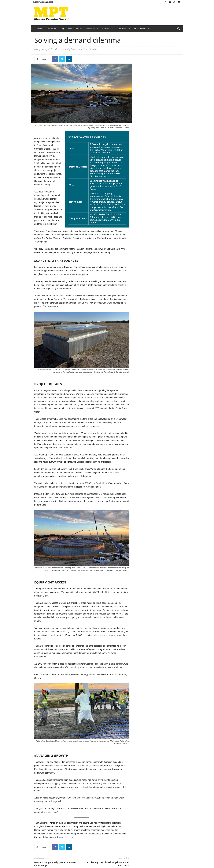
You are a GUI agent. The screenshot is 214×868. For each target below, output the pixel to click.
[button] (178, 29)
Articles (51, 29)
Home (39, 29)
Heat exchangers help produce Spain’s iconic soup (55, 864)
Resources (92, 29)
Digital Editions (75, 29)
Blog (62, 29)
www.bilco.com (66, 837)
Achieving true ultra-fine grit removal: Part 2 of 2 (108, 864)
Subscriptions (142, 29)
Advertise (108, 29)
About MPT (124, 29)
